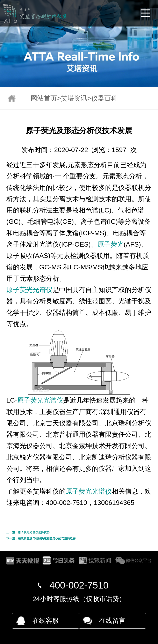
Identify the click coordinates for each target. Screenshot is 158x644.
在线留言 (112, 621)
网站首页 (44, 98)
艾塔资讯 (74, 98)
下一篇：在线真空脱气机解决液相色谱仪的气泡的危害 (41, 538)
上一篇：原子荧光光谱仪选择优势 (28, 532)
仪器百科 (104, 98)
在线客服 (46, 621)
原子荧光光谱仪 (29, 290)
